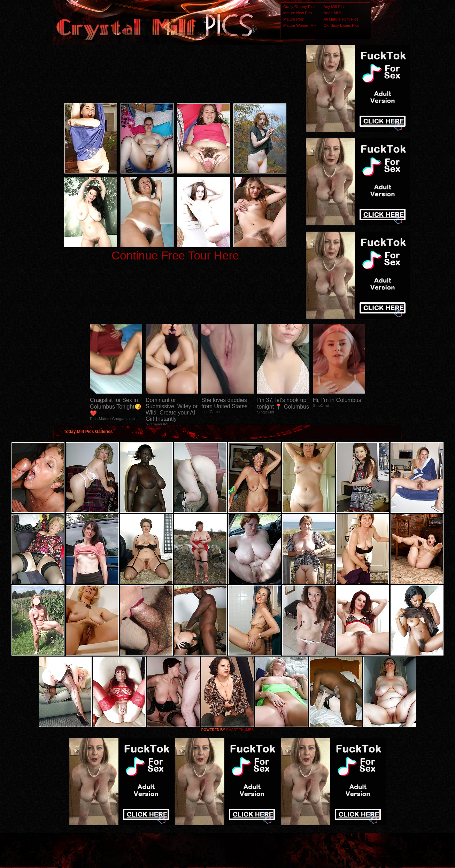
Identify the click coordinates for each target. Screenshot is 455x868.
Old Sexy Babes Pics (341, 25)
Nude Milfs (332, 13)
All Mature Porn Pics (341, 19)
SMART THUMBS (240, 730)
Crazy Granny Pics (299, 7)
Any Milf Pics (334, 7)
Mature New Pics (298, 13)
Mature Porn (294, 19)
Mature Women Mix (300, 25)
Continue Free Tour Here (175, 255)
